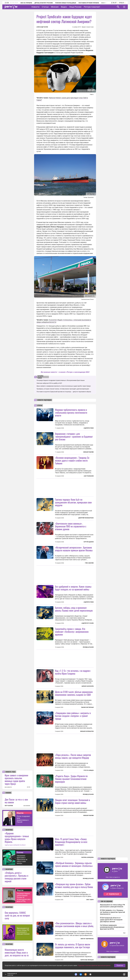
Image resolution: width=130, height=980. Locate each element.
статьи (40, 405)
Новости (35, 7)
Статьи (45, 7)
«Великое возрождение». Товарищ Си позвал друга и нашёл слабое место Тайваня (72, 460)
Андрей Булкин (89, 428)
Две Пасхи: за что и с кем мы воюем (16, 801)
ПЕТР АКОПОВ (9, 806)
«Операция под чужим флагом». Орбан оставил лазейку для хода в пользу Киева (74, 885)
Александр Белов (42, 27)
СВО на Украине (26, 3)
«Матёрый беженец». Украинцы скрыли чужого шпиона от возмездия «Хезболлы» (74, 864)
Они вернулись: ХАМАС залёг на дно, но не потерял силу (17, 915)
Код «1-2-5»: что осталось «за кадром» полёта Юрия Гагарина (73, 672)
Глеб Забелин (89, 563)
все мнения (27, 806)
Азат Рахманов (89, 476)
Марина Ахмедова (88, 857)
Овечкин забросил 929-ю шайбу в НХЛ (49, 383)
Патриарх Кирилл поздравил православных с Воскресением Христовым (61, 380)
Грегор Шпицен (89, 770)
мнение (8, 793)
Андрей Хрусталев (88, 623)
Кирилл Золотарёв (88, 686)
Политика (20, 852)
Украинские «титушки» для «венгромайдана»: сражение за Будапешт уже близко (74, 436)
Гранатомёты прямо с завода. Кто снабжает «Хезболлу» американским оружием (72, 632)
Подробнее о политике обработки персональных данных (94, 966)
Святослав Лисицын (87, 960)
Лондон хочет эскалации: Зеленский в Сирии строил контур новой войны (72, 801)
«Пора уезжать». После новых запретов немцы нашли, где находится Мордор (73, 756)
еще (124, 933)
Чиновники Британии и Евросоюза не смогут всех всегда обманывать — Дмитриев (22, 860)
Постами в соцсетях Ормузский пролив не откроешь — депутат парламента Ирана (64, 392)
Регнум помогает (92, 7)
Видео (64, 7)
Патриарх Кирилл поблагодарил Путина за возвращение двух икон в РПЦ (24, 897)
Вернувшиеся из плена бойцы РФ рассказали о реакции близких (23, 931)
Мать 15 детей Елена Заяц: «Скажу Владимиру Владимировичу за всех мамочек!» (71, 842)
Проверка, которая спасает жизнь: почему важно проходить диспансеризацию (63, 389)
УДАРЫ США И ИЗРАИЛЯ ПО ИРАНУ (15, 845)
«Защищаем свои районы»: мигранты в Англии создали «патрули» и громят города (73, 716)
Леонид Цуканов (88, 647)
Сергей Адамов (89, 542)
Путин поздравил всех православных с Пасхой (23, 819)
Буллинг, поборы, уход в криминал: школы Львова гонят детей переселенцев (74, 609)
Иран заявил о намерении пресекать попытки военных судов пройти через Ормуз (16, 779)
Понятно (120, 965)
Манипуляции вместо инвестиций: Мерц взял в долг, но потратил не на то (17, 952)
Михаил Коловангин (87, 731)
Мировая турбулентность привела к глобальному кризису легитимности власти (71, 412)
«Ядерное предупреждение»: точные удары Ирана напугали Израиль (17, 837)
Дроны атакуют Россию (44, 3)
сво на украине (107, 901)
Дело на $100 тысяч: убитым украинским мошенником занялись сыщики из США (74, 693)
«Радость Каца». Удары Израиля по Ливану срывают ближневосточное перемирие (71, 779)
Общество (20, 813)
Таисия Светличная (87, 707)
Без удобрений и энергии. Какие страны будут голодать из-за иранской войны (73, 588)
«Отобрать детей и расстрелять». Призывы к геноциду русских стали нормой (16, 877)
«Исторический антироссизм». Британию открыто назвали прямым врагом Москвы (74, 549)
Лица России (75, 7)
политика (9, 830)
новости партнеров (44, 400)
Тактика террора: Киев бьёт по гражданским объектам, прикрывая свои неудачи (73, 502)
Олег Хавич (90, 900)
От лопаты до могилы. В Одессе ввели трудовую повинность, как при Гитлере (73, 946)
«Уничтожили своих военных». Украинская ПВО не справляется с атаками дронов (71, 526)
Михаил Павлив (88, 452)
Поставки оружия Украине (89, 3)
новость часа (10, 772)
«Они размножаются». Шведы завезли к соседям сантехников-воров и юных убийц (74, 925)
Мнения (55, 7)
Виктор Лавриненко (87, 939)
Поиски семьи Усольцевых (66, 3)
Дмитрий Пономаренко (86, 518)
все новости (8, 787)
